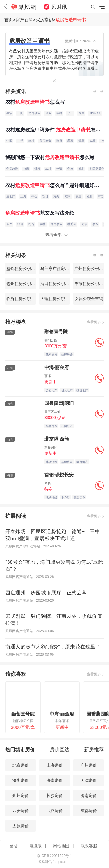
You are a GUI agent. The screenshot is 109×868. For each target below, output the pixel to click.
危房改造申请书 (71, 20)
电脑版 (35, 846)
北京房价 (21, 765)
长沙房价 (55, 795)
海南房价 (55, 780)
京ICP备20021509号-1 (54, 856)
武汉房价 (55, 811)
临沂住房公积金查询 (24, 299)
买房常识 (44, 20)
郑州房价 (21, 795)
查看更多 (94, 322)
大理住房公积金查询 (58, 299)
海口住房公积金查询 (58, 284)
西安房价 (21, 811)
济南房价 (89, 795)
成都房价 (89, 811)
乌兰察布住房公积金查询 (62, 268)
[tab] (20, 751)
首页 (9, 20)
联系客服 (89, 846)
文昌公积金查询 (89, 299)
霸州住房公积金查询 (24, 284)
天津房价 (89, 780)
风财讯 (59, 7)
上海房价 (55, 765)
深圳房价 (21, 780)
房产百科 (24, 20)
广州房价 (89, 765)
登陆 (14, 846)
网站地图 (61, 846)
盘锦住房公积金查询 (24, 268)
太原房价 (21, 826)
